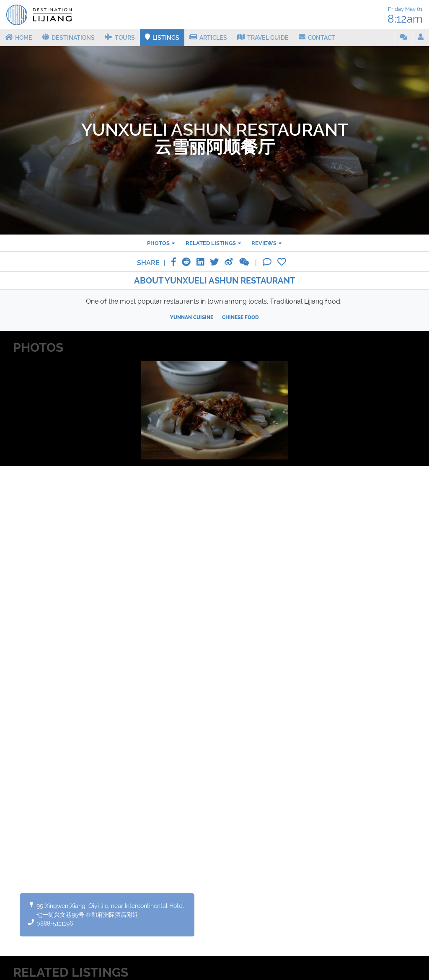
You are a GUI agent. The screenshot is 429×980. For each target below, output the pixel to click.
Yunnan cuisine (192, 317)
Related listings (211, 243)
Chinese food (240, 317)
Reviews (264, 243)
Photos (158, 243)
